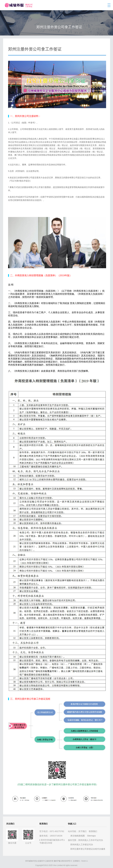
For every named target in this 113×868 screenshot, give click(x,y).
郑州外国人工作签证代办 (82, 845)
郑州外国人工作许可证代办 (91, 840)
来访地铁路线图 (78, 836)
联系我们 (93, 831)
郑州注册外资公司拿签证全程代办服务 (88, 849)
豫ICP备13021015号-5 (63, 861)
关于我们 (82, 831)
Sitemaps (91, 836)
